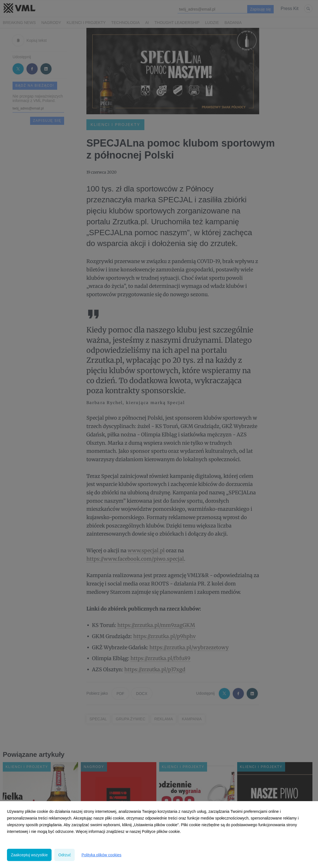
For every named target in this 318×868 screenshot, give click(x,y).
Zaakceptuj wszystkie (29, 855)
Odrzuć (65, 855)
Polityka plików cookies (101, 855)
